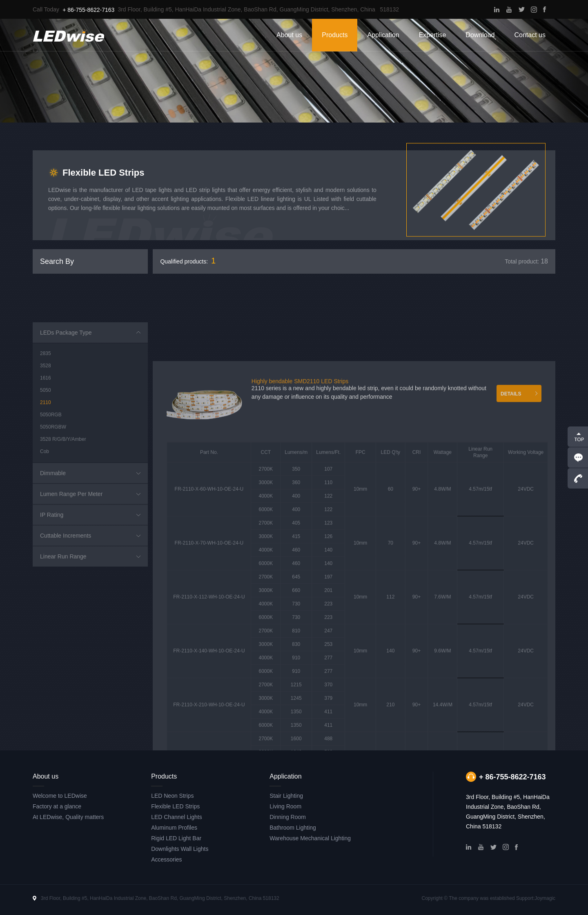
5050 (46, 478)
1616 (46, 465)
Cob (45, 539)
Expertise (433, 35)
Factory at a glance (57, 806)
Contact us (530, 35)
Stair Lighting (286, 796)
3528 (46, 453)
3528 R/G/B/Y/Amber (63, 527)
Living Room (285, 806)
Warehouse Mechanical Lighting (310, 838)
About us (289, 35)
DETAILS (511, 551)
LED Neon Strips (172, 796)
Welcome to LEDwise (60, 796)
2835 (46, 441)
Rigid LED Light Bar (176, 838)
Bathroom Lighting (293, 828)
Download (480, 35)
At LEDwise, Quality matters (68, 817)
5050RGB (51, 502)
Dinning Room (288, 817)
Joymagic (545, 898)
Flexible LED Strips (175, 806)
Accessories (166, 859)
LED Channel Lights (177, 817)
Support (525, 898)
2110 (46, 490)
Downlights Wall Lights (180, 849)
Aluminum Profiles (174, 828)
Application (383, 35)
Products (335, 35)
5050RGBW (53, 514)
